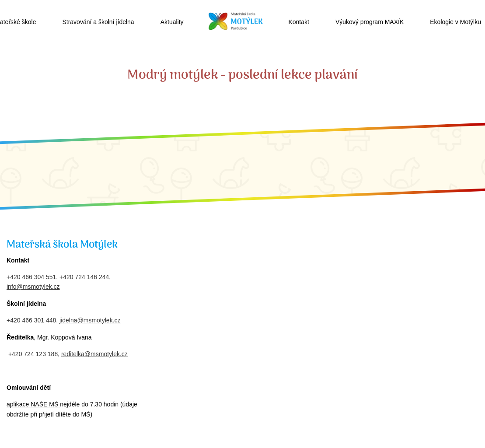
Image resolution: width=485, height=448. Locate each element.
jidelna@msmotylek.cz (90, 320)
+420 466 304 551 (31, 277)
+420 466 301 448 (31, 320)
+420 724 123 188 (33, 354)
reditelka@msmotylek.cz (94, 354)
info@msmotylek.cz (33, 287)
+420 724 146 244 (84, 277)
